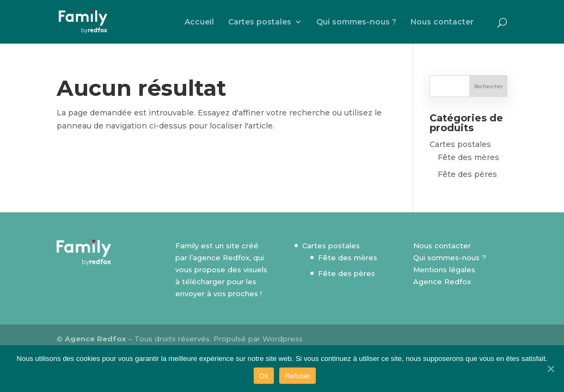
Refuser (298, 376)
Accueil (199, 22)
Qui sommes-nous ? (356, 22)
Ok (264, 376)
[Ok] (550, 369)
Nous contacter (442, 22)
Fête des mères (468, 157)
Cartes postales (260, 22)
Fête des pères (467, 174)
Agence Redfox (442, 281)
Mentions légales (444, 269)
